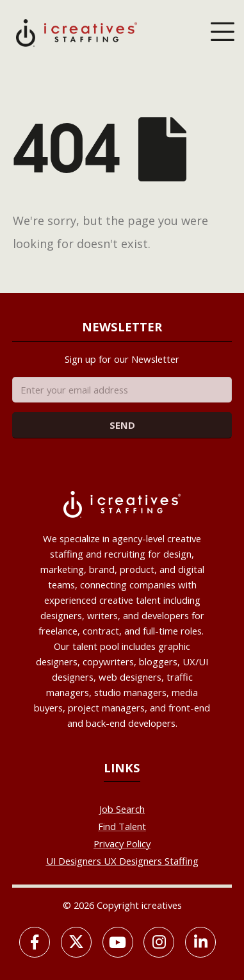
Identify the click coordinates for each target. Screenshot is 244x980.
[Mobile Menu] (222, 33)
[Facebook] (35, 942)
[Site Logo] (77, 32)
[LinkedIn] (200, 942)
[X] (76, 942)
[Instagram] (159, 942)
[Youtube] (118, 942)
